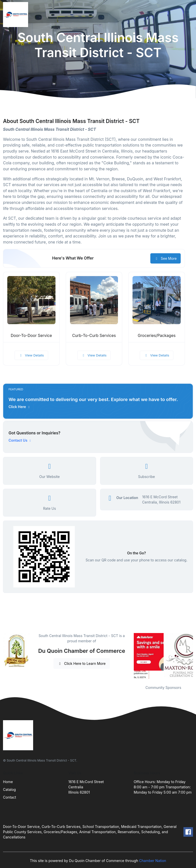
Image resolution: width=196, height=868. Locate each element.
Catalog (9, 789)
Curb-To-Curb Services (94, 336)
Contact (10, 797)
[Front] (17, 15)
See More (166, 258)
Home (8, 782)
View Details (31, 355)
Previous (130, 656)
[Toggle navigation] (188, 15)
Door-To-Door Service (31, 336)
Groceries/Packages (157, 336)
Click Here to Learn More (82, 663)
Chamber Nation (153, 861)
